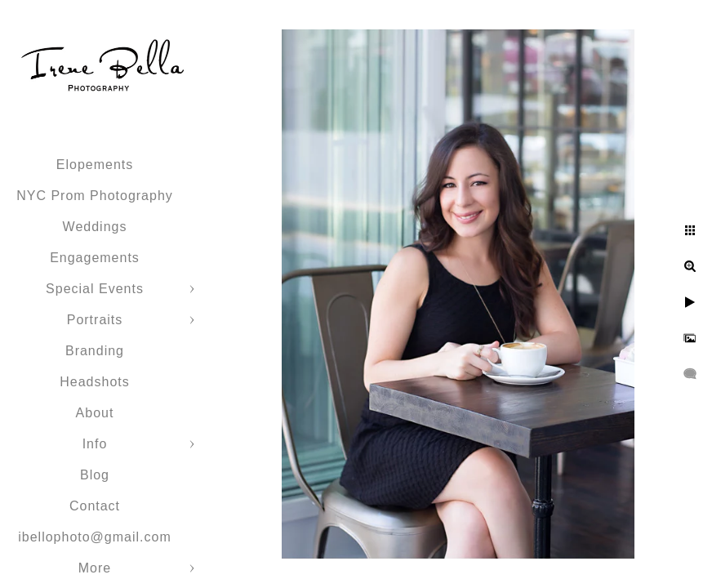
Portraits (95, 320)
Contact (95, 506)
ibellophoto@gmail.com (95, 537)
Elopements (95, 165)
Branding (95, 351)
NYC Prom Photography (95, 196)
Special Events (95, 289)
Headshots (95, 382)
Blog (95, 475)
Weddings (95, 227)
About (95, 413)
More (95, 568)
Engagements (95, 258)
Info (95, 444)
